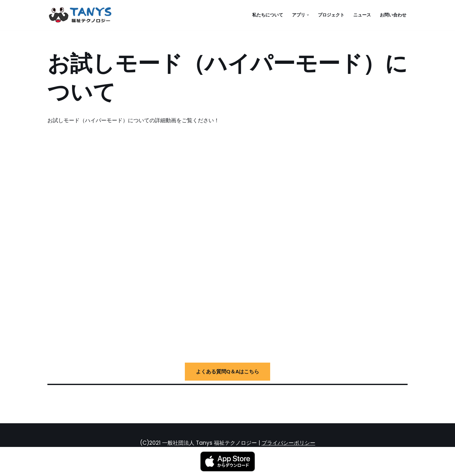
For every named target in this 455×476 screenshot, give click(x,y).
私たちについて (268, 15)
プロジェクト (331, 15)
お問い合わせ (393, 15)
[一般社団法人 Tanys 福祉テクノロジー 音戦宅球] (82, 15)
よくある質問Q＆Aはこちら (227, 372)
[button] (308, 15)
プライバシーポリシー (288, 443)
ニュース (362, 15)
